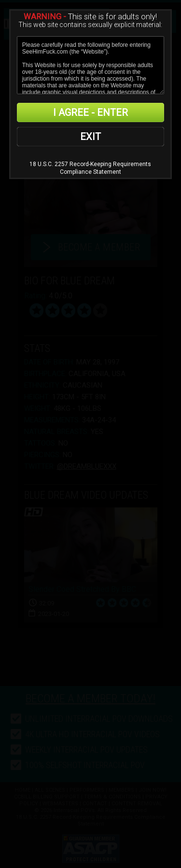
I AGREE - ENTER (90, 112)
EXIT (90, 137)
